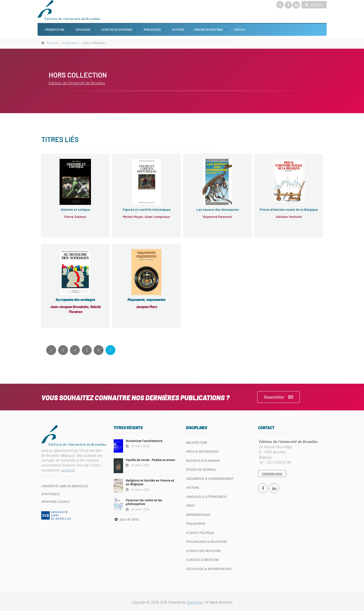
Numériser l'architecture (144, 441)
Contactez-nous (272, 474)
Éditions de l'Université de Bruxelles (77, 83)
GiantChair (195, 602)
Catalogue (83, 30)
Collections (71, 43)
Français (314, 5)
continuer (68, 470)
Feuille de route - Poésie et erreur (150, 460)
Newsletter (278, 397)
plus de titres (126, 519)
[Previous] (51, 350)
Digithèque (51, 494)
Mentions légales (56, 502)
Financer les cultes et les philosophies (144, 502)
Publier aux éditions (208, 30)
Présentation (55, 30)
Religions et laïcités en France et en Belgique (150, 482)
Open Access (152, 30)
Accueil (52, 43)
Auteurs (178, 30)
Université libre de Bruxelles (65, 486)
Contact (240, 30)
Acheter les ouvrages (117, 30)
